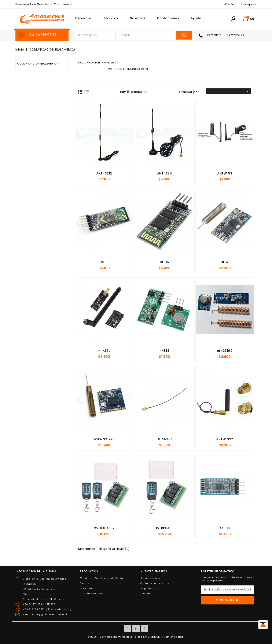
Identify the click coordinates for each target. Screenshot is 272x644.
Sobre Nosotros (150, 578)
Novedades (87, 588)
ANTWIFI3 (225, 173)
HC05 (104, 262)
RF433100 (225, 351)
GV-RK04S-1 (164, 528)
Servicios (111, 18)
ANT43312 (104, 173)
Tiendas (146, 594)
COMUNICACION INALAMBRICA (38, 64)
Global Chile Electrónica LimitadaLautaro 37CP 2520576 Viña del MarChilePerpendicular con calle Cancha (45, 589)
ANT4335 (165, 173)
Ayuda (196, 18)
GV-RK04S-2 (104, 528)
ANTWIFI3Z (225, 439)
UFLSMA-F (165, 439)
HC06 (165, 262)
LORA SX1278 (104, 439)
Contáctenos (168, 18)
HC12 (225, 262)
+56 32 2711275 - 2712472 (39, 604)
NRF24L (104, 351)
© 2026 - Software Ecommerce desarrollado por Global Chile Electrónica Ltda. (136, 637)
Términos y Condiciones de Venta (101, 578)
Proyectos (83, 18)
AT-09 (225, 528)
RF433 (164, 351)
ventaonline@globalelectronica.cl (45, 614)
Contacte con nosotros (155, 583)
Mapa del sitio (150, 588)
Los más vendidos (91, 594)
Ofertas (84, 583)
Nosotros (138, 18)
